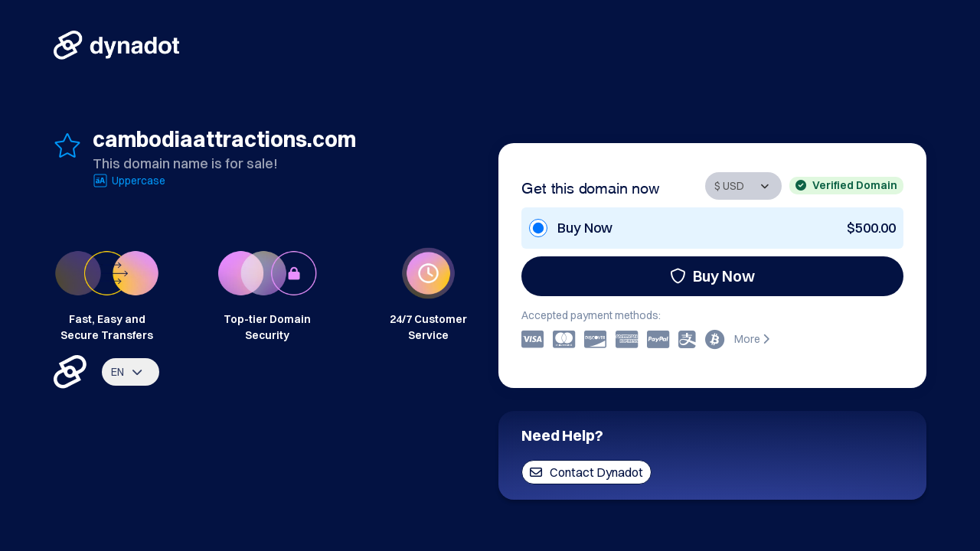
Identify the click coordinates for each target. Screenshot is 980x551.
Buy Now (712, 276)
